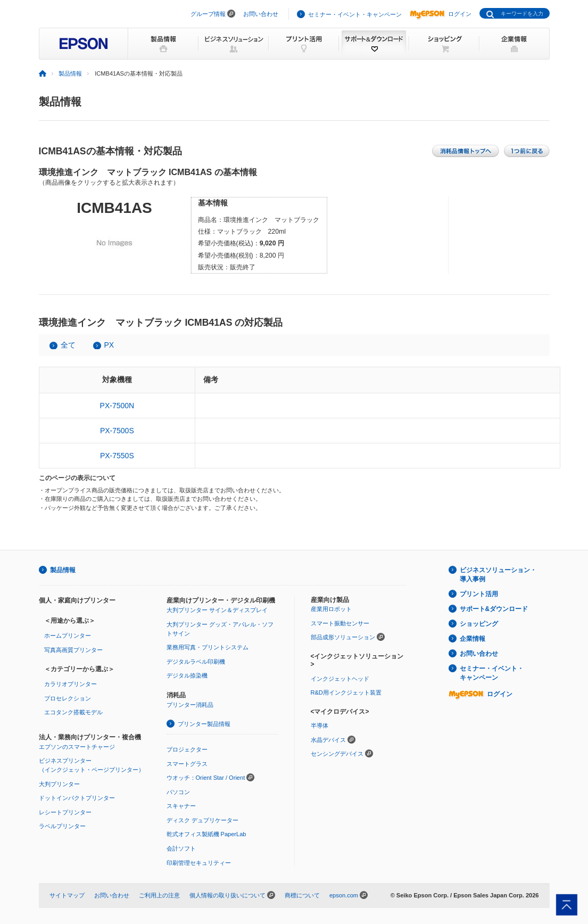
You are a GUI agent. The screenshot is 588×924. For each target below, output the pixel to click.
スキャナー (181, 806)
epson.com (344, 895)
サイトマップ (67, 895)
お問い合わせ (261, 14)
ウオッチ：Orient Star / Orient (206, 778)
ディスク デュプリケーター (202, 820)
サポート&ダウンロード (494, 609)
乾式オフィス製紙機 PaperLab (206, 834)
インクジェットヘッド (340, 679)
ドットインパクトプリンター (77, 798)
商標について (302, 895)
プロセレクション (68, 698)
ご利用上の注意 (159, 895)
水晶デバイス (328, 740)
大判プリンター (59, 784)
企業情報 (473, 639)
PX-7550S (117, 456)
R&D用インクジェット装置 (346, 692)
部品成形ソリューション (343, 637)
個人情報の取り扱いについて (227, 895)
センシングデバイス (337, 754)
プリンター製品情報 (204, 724)
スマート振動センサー (340, 623)
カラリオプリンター (71, 684)
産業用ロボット (331, 609)
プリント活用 (479, 594)
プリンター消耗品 (190, 705)
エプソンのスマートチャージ (77, 747)
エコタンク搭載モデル (73, 712)
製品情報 (70, 73)
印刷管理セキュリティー (199, 863)
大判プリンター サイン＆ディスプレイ (217, 610)
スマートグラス (187, 764)
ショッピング (479, 624)
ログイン (441, 14)
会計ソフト (181, 848)
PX (109, 345)
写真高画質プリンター (73, 650)
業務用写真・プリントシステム (208, 647)
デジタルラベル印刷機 (196, 662)
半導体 (320, 725)
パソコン (178, 792)
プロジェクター (187, 749)
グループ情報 (208, 14)
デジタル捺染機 (187, 675)
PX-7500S (117, 431)
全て (68, 345)
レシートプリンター (65, 812)
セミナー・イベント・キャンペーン (355, 14)
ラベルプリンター (62, 826)
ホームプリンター (68, 636)
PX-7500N (117, 406)
